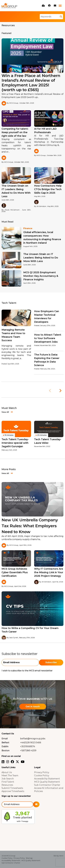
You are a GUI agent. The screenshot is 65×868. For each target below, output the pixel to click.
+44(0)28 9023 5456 (31, 743)
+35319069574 (28, 746)
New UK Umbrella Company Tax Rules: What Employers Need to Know (30, 526)
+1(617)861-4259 (28, 750)
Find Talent (8, 782)
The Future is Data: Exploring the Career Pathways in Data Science (47, 360)
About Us (7, 772)
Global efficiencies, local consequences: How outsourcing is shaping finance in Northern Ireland (42, 238)
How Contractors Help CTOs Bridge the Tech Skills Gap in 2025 (48, 189)
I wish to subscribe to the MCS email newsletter (27, 671)
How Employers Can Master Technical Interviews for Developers (47, 317)
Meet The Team (10, 776)
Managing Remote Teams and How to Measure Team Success (13, 335)
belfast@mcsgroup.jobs (33, 739)
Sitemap (29, 858)
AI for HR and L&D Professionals (45, 131)
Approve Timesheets (13, 791)
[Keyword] (49, 17)
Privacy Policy (42, 772)
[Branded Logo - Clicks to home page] (9, 6)
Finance (28, 228)
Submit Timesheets (12, 788)
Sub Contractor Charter (47, 785)
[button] (60, 391)
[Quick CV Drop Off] (43, 6)
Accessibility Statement (47, 779)
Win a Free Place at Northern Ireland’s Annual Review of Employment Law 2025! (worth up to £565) (31, 83)
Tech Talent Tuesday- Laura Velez (48, 441)
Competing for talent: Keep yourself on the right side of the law (15, 132)
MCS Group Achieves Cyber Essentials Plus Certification (15, 572)
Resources (7, 785)
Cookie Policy (42, 776)
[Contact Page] (55, 6)
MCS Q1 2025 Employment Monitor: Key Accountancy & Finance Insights (41, 276)
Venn (61, 856)
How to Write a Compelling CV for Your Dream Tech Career (30, 630)
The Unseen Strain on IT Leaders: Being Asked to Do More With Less (16, 191)
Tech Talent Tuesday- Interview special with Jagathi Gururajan (15, 443)
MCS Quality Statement (47, 782)
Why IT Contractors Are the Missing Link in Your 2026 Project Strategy (49, 572)
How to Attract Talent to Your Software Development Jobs (48, 338)
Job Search (8, 779)
